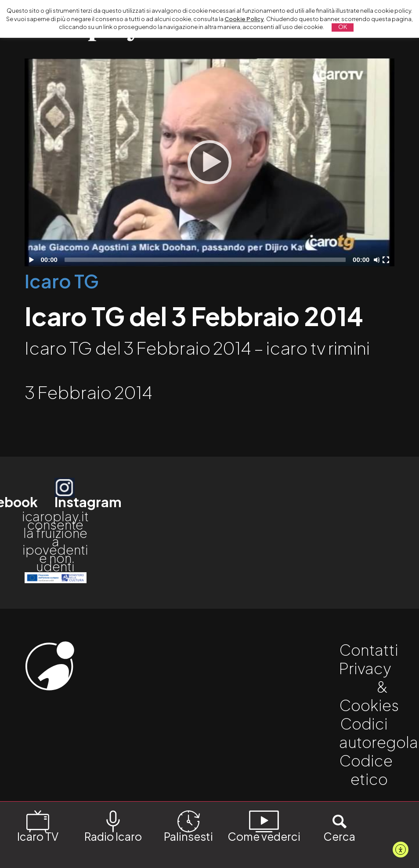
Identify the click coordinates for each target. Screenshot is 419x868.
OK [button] (343, 27)
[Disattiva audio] (378, 260)
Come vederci (264, 826)
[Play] (209, 162)
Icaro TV (38, 826)
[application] (209, 162)
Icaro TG (62, 281)
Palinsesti (188, 826)
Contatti (369, 650)
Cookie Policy (244, 19)
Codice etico (366, 770)
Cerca (339, 826)
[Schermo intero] (387, 260)
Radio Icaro (113, 826)
